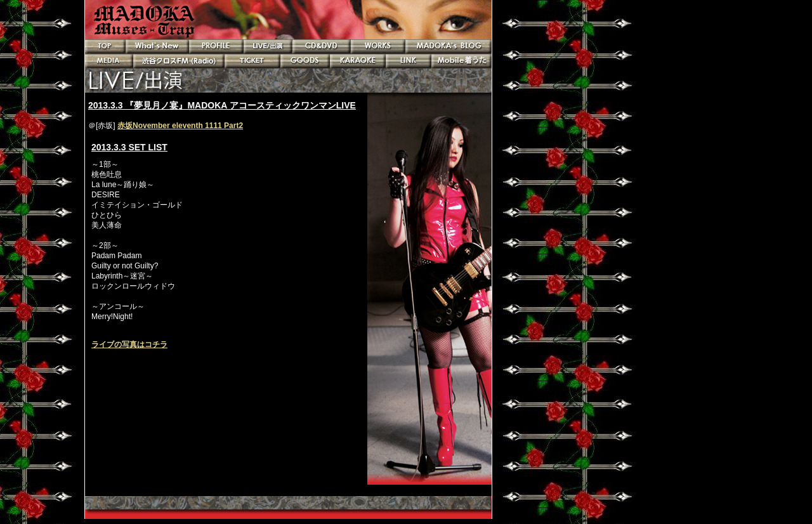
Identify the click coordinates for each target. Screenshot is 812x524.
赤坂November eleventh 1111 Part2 (180, 126)
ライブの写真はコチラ (129, 344)
